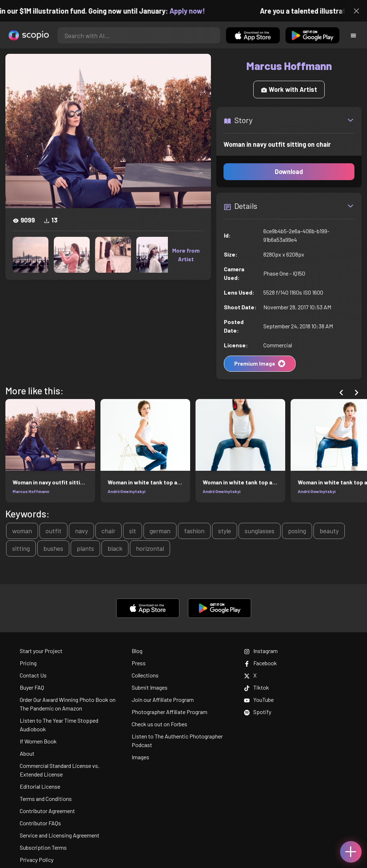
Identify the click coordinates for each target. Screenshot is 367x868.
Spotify (258, 712)
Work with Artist (289, 89)
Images (140, 757)
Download (289, 172)
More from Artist (186, 255)
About (27, 753)
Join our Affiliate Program (163, 700)
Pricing (28, 663)
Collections (145, 675)
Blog (137, 651)
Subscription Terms (43, 847)
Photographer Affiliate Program (170, 712)
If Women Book (38, 741)
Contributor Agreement (47, 811)
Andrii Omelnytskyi (126, 491)
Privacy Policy (37, 860)
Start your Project (41, 651)
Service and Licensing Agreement (60, 835)
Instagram (261, 651)
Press (139, 663)
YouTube (259, 700)
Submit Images (150, 687)
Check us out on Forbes (159, 724)
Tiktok (257, 687)
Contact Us (33, 675)
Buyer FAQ (32, 687)
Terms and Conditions (46, 799)
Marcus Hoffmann (31, 491)
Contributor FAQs (40, 823)
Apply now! (193, 11)
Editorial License (40, 786)
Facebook (260, 663)
